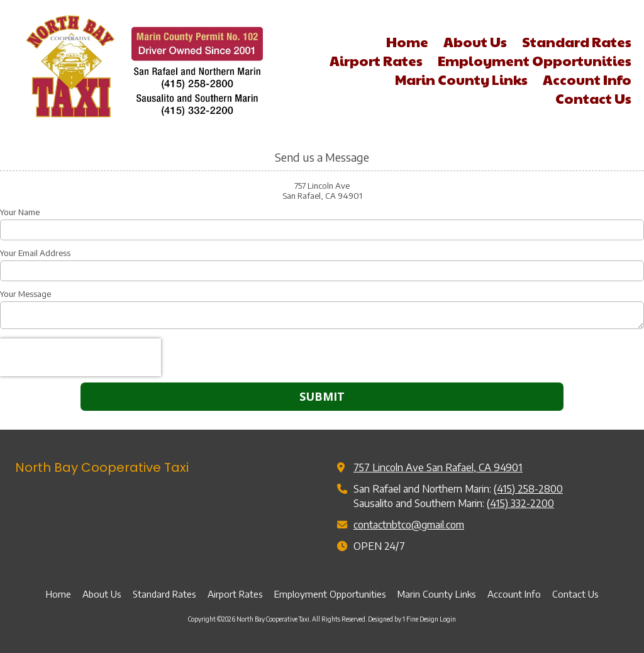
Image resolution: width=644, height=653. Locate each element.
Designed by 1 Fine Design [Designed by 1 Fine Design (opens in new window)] (403, 619)
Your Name (20, 212)
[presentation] (80, 357)
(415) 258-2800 (528, 488)
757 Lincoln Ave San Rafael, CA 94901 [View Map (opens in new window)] (438, 467)
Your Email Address (35, 253)
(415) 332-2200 (520, 503)
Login (448, 619)
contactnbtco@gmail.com (409, 524)
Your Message (25, 294)
